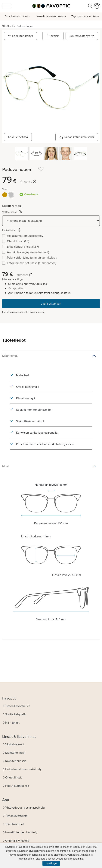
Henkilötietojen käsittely (21, 832)
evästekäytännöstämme (69, 859)
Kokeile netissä (18, 137)
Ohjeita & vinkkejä (17, 841)
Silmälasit (8, 26)
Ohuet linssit (14, 777)
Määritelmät (10, 356)
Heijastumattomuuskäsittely (23, 769)
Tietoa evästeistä (16, 816)
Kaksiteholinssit (15, 761)
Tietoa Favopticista (18, 706)
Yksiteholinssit (15, 744)
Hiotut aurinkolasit (17, 786)
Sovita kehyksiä (15, 714)
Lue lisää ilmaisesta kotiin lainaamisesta (23, 312)
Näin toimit (12, 723)
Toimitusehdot (15, 824)
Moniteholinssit (15, 753)
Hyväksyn (51, 863)
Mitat (6, 466)
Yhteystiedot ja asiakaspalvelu (25, 808)
